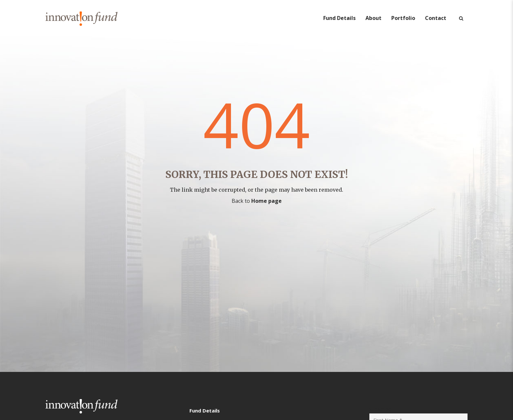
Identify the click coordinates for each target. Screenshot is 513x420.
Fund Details (339, 18)
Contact (436, 18)
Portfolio (403, 18)
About (373, 18)
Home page (266, 201)
